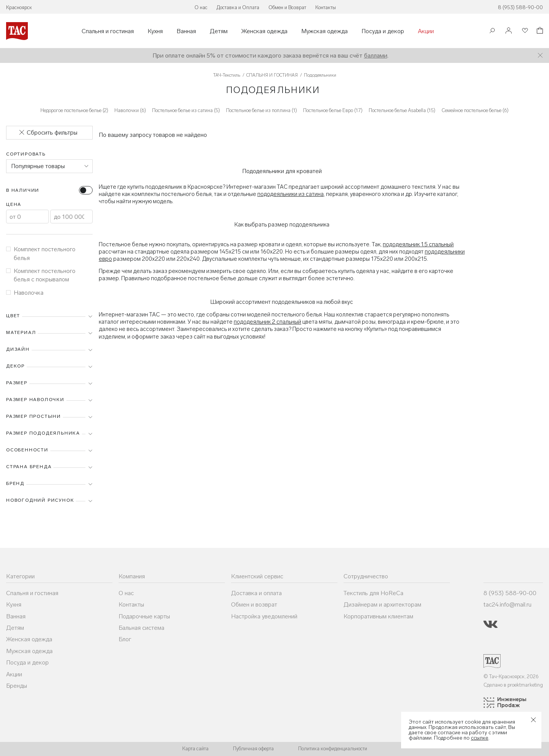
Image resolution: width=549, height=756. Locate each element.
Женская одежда (264, 31)
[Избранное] (524, 31)
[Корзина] (539, 31)
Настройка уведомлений (264, 616)
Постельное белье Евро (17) (333, 110)
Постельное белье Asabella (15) (402, 110)
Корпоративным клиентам (378, 616)
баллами (376, 55)
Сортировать (26, 154)
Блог (125, 639)
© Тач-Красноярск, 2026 (511, 677)
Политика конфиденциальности (333, 749)
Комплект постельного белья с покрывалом (41, 275)
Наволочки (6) (130, 110)
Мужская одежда (324, 31)
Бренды (17, 686)
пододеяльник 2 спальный (267, 322)
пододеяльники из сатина (291, 194)
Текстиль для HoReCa (373, 593)
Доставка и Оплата (238, 7)
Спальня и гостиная (108, 31)
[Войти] (509, 31)
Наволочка (25, 293)
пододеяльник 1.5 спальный (418, 244)
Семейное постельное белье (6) (475, 110)
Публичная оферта (253, 749)
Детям (219, 31)
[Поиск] (492, 31)
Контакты (326, 7)
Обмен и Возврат (287, 7)
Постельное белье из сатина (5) (186, 110)
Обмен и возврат (254, 604)
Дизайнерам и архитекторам (382, 604)
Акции (426, 31)
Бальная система (141, 628)
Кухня (155, 31)
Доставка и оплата (256, 593)
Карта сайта (195, 749)
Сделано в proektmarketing (513, 685)
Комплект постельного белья (41, 253)
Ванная (186, 31)
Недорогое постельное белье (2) (74, 110)
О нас (201, 7)
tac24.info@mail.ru (507, 604)
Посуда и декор (383, 31)
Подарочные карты (144, 616)
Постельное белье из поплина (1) (262, 110)
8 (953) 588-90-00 (520, 7)
